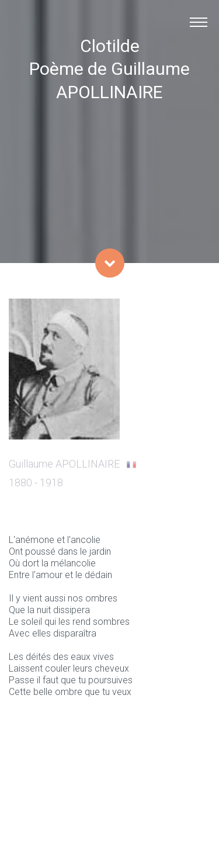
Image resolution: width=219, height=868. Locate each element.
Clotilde (110, 46)
